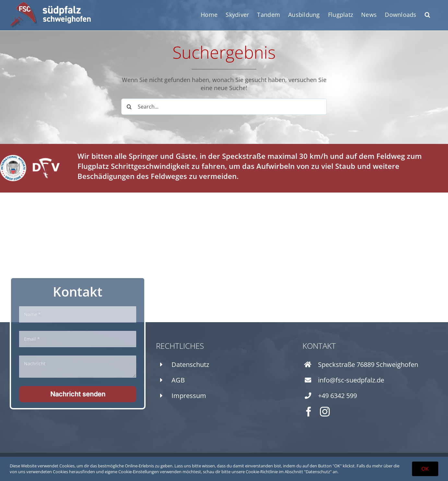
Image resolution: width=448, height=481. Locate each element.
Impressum (189, 396)
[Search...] (224, 107)
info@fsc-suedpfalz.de (351, 380)
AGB (178, 380)
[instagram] (325, 412)
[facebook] (309, 412)
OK (425, 469)
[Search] (129, 107)
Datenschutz (190, 364)
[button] (427, 15)
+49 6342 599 (337, 396)
